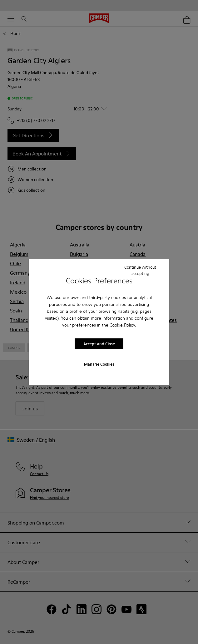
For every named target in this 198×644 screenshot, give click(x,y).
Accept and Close (99, 343)
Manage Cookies (99, 364)
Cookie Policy (122, 325)
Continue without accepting (140, 270)
